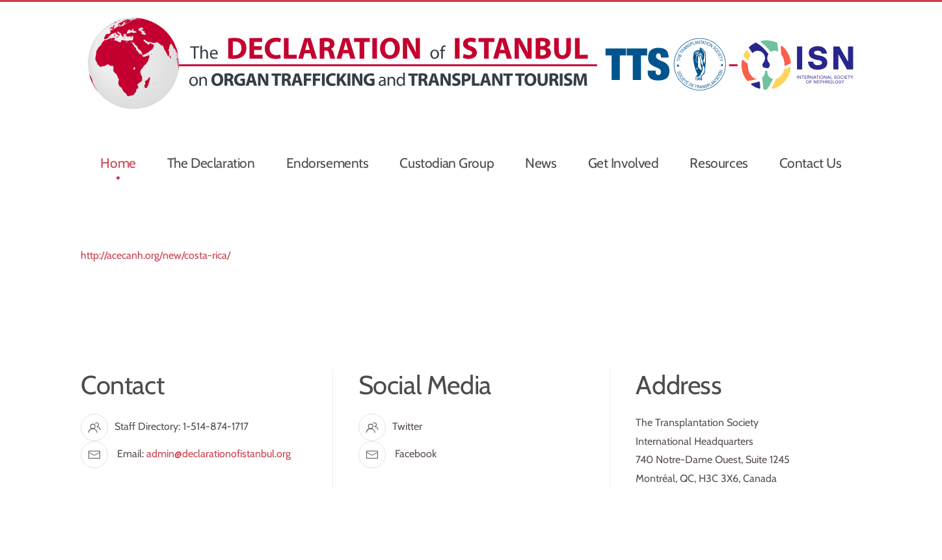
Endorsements (328, 163)
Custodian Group (447, 163)
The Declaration (211, 163)
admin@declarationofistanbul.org (219, 454)
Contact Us (811, 163)
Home (118, 163)
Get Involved (624, 163)
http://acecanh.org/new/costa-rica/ (155, 255)
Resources (719, 163)
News (541, 163)
